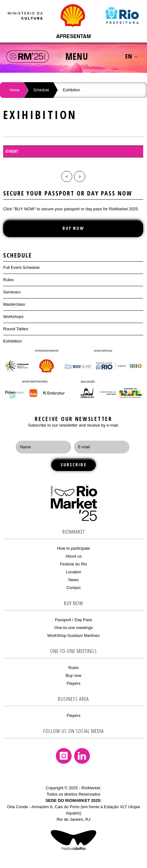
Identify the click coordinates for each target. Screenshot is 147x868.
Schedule (41, 90)
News (74, 580)
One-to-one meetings (73, 628)
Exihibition (12, 341)
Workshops (13, 317)
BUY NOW (73, 228)
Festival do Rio (73, 564)
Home (15, 90)
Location (73, 572)
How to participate (73, 548)
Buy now (73, 675)
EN (131, 56)
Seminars (12, 292)
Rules (8, 280)
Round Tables (16, 329)
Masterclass (14, 304)
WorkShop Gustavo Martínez (74, 635)
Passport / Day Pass (73, 620)
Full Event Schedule (21, 267)
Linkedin (82, 756)
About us (73, 556)
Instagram (64, 756)
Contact (74, 588)
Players (73, 683)
